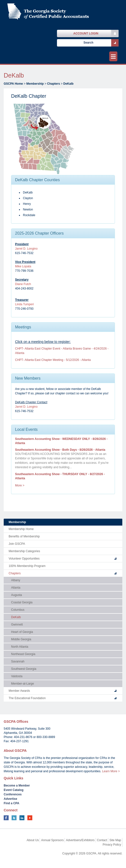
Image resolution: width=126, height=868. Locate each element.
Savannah (18, 661)
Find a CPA (11, 803)
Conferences (13, 794)
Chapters (54, 84)
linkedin (22, 818)
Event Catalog (14, 790)
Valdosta (17, 676)
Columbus (18, 610)
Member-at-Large (23, 684)
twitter (14, 818)
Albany (16, 580)
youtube (30, 818)
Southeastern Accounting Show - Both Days (60, 450)
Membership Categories (24, 551)
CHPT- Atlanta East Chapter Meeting (53, 360)
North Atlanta (20, 647)
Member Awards (19, 691)
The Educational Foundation (27, 698)
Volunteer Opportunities (24, 559)
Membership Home (21, 529)
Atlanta (16, 588)
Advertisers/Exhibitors (80, 840)
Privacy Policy (112, 845)
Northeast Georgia (23, 654)
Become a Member (17, 786)
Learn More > (111, 771)
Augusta (17, 595)
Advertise (10, 799)
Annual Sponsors (52, 840)
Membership (35, 84)
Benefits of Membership (24, 536)
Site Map (115, 840)
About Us (33, 840)
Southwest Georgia (24, 669)
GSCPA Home (13, 84)
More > (20, 485)
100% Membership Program (27, 566)
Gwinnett (17, 625)
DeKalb (68, 84)
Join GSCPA (17, 544)
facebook (6, 818)
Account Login (86, 33)
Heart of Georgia (22, 632)
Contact (102, 840)
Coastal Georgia (22, 602)
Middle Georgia (21, 639)
